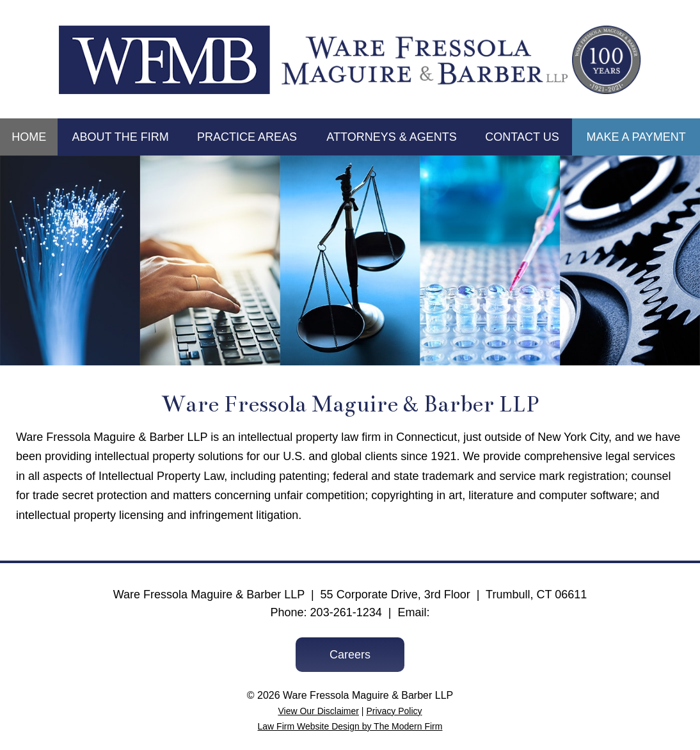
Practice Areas (247, 137)
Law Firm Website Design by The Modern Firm (350, 726)
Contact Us (522, 137)
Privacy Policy (394, 711)
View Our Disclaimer (318, 711)
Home (29, 137)
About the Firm (120, 137)
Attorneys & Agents (391, 137)
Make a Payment (636, 137)
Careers (350, 655)
